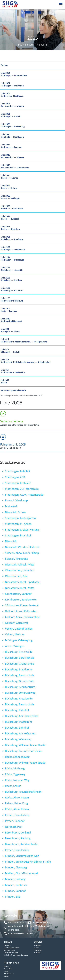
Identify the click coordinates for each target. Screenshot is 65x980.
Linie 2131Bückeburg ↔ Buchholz (11, 279)
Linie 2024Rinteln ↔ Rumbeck (10, 218)
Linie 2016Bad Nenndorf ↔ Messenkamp (15, 166)
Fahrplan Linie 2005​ (13, 444)
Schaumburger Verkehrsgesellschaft (14, 396)
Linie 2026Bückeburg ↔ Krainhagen (12, 238)
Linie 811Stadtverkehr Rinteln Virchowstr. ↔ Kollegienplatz (24, 340)
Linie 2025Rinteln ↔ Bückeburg (10, 228)
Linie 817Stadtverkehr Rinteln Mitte (13, 371)
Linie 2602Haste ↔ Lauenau (9, 310)
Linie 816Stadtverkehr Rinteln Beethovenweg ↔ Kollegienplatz (26, 361)
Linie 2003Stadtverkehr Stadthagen (12, 95)
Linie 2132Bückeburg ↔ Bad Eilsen (12, 289)
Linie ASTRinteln (5, 381)
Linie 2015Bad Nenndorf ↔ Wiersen (13, 156)
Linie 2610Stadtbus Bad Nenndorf (11, 320)
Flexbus (4, 65)
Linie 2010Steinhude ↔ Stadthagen (12, 136)
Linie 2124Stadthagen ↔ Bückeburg (12, 259)
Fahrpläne (33, 396)
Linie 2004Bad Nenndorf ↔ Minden (12, 105)
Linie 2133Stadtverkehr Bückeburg (12, 299)
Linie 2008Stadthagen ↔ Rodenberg (13, 125)
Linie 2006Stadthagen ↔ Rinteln (11, 115)
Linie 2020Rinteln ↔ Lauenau (9, 177)
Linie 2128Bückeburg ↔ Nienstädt (12, 269)
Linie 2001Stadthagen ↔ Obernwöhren (14, 74)
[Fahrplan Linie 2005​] (3, 437)
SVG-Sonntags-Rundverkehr (13, 390)
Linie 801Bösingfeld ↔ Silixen (10, 330)
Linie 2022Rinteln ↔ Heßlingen (10, 197)
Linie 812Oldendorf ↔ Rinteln (10, 351)
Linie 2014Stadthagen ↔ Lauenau (11, 146)
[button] (62, 5)
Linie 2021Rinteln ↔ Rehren (9, 187)
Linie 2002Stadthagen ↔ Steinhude (12, 84)
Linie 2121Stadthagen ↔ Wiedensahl (13, 248)
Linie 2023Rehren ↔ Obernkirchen (12, 207)
